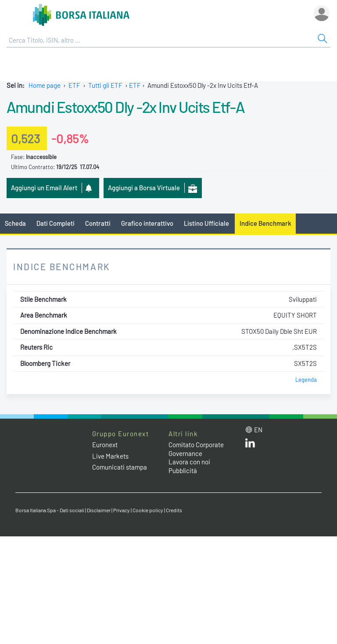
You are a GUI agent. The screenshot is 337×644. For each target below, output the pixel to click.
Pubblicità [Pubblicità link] (183, 470)
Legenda (306, 380)
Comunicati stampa (120, 467)
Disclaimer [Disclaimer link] (99, 510)
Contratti (98, 223)
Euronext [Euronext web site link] (105, 445)
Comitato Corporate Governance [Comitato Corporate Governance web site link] (196, 449)
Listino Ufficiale (206, 223)
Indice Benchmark (265, 223)
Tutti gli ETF (105, 85)
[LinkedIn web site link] (250, 445)
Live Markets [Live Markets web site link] (110, 456)
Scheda (15, 223)
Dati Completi (56, 223)
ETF (74, 85)
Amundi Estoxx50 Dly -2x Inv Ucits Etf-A (125, 107)
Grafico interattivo (147, 223)
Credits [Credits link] (174, 510)
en (258, 430)
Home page (45, 85)
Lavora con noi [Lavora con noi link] (189, 462)
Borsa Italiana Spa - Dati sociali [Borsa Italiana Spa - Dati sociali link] (50, 510)
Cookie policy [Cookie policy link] (148, 510)
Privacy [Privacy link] (122, 510)
